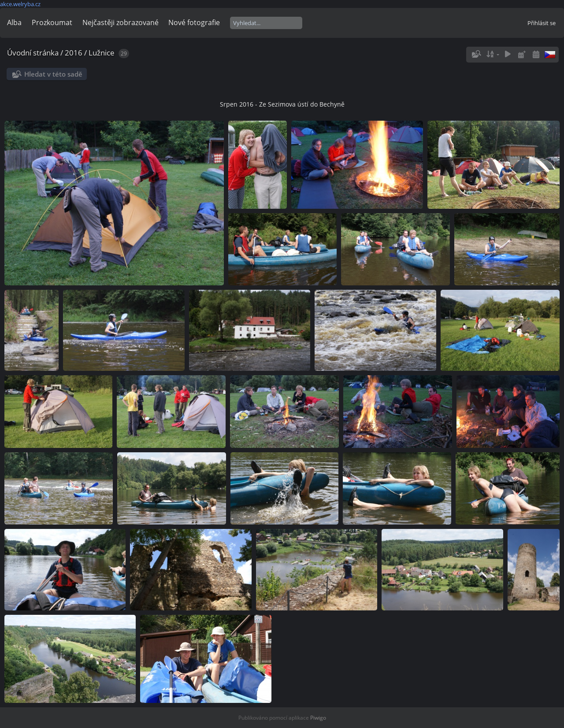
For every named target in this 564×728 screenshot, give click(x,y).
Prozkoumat (52, 22)
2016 (74, 53)
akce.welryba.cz (20, 4)
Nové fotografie (194, 22)
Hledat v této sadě (53, 74)
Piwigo (318, 718)
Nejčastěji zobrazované (121, 22)
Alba (14, 22)
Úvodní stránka (33, 53)
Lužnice (102, 53)
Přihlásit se (542, 23)
